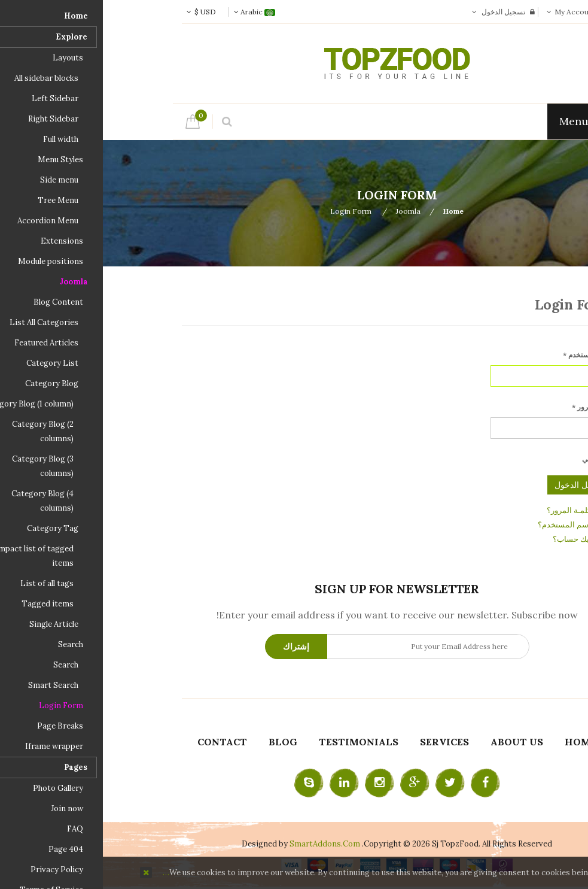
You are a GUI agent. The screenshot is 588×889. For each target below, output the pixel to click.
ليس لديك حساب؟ (480, 539)
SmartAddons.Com (222, 844)
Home (351, 211)
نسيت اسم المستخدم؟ (472, 525)
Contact (119, 742)
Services (342, 742)
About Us (414, 742)
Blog (180, 742)
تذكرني (490, 459)
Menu (477, 121)
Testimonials (256, 742)
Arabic (152, 12)
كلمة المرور (489, 407)
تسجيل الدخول (400, 12)
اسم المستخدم (485, 355)
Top (575, 211)
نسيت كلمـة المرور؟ (477, 510)
